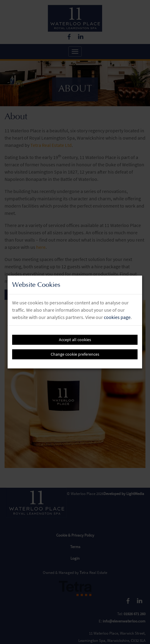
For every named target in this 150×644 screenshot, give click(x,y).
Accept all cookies (75, 340)
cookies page (117, 317)
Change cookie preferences (75, 354)
